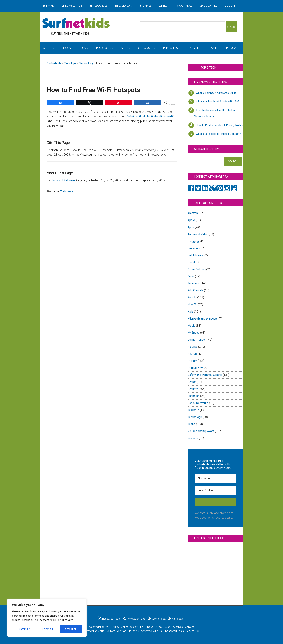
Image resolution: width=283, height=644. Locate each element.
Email (191, 276)
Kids (190, 312)
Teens (191, 424)
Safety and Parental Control (205, 375)
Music (191, 326)
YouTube (193, 438)
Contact (189, 627)
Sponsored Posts (174, 631)
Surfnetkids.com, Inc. (132, 627)
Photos (192, 354)
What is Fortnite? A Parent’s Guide (216, 93)
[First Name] (215, 478)
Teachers (193, 410)
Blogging (193, 241)
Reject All (47, 629)
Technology (86, 63)
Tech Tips (70, 63)
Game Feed (157, 619)
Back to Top (193, 631)
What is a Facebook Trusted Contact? (218, 134)
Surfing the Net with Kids (76, 23)
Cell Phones (195, 255)
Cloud (191, 262)
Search (192, 382)
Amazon (193, 213)
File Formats (195, 290)
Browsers (194, 248)
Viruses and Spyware (201, 431)
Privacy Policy (163, 627)
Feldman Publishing (127, 631)
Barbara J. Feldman (63, 180)
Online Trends (196, 340)
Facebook (194, 283)
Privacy (192, 361)
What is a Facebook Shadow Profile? (218, 102)
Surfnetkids (54, 63)
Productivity (195, 368)
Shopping (193, 396)
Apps (191, 227)
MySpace (193, 333)
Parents (192, 347)
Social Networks (198, 403)
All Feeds (175, 619)
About (149, 627)
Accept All (71, 629)
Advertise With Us (151, 631)
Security (193, 389)
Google (192, 297)
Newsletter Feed (134, 619)
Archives (178, 627)
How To (192, 305)
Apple (191, 220)
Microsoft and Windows (203, 319)
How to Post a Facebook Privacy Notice (219, 125)
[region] (47, 618)
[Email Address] (215, 490)
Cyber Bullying (197, 269)
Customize (24, 629)
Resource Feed (109, 619)
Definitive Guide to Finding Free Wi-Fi (150, 116)
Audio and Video (198, 234)
